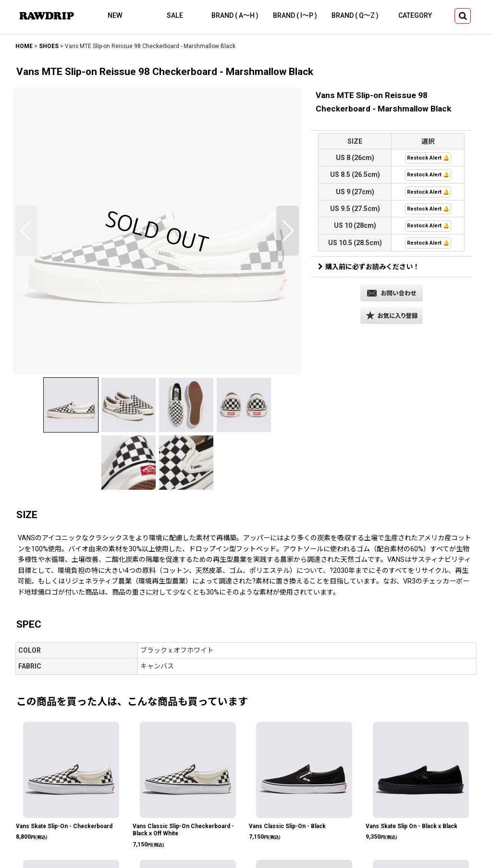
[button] (463, 16)
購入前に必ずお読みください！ (369, 267)
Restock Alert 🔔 (428, 158)
